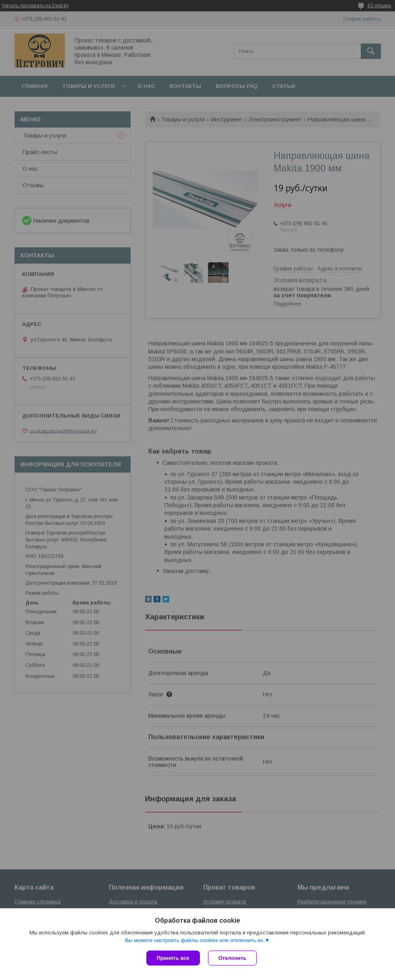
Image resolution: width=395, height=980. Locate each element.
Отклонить (232, 958)
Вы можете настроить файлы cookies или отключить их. (195, 940)
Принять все (173, 958)
